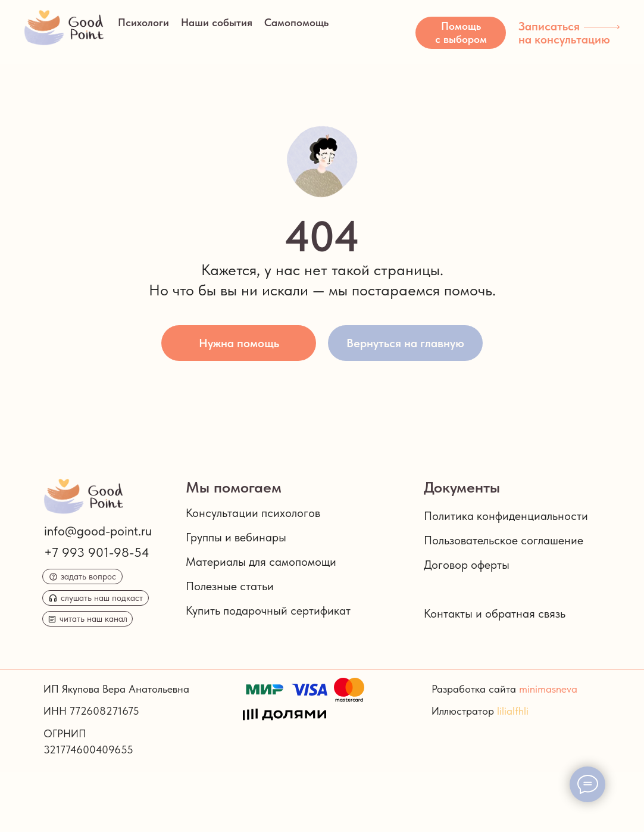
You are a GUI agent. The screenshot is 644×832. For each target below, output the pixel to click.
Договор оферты (467, 565)
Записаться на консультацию (564, 33)
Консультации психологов (253, 513)
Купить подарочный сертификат (268, 610)
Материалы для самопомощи (261, 562)
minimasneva (548, 689)
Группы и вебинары (236, 537)
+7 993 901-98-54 (97, 552)
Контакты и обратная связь (495, 613)
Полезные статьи (230, 586)
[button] (461, 33)
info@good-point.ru (98, 531)
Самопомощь (296, 22)
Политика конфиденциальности (506, 516)
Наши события (217, 22)
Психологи (143, 22)
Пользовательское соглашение (504, 540)
